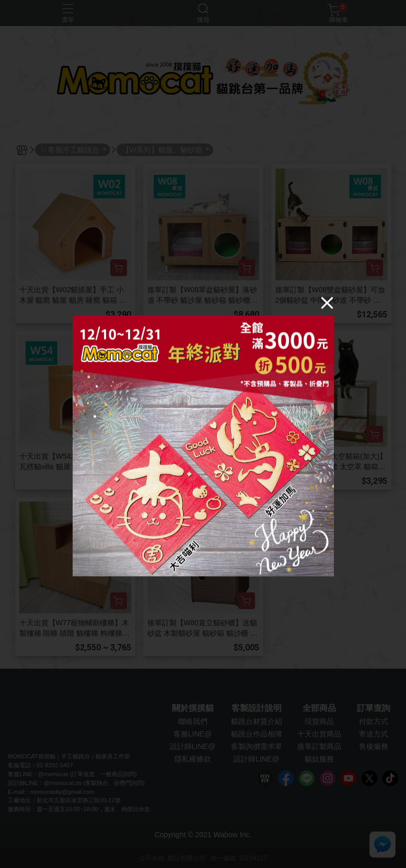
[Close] (327, 302)
